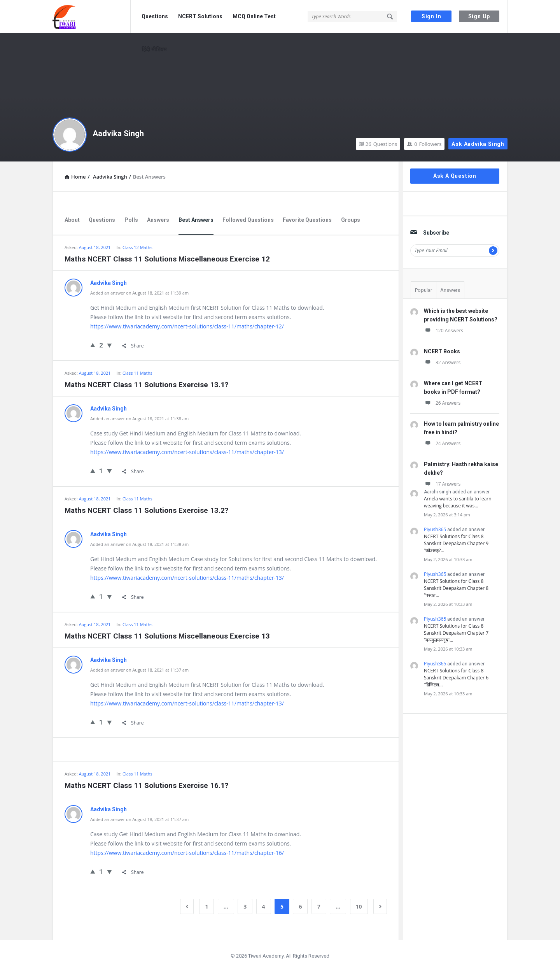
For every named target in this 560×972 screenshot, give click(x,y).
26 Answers (442, 403)
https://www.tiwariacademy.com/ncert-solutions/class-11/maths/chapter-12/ (187, 326)
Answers (158, 220)
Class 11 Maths (137, 373)
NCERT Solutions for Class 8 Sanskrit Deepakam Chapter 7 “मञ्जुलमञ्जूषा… (456, 633)
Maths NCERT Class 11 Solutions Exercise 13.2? (146, 510)
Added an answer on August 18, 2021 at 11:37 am (139, 670)
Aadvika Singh (118, 133)
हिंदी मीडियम (154, 49)
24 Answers (442, 443)
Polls (131, 220)
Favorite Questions (307, 220)
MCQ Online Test (254, 16)
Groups (351, 220)
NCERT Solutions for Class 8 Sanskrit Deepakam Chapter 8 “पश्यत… (456, 588)
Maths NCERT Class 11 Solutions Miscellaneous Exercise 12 (167, 259)
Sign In (431, 16)
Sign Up (479, 16)
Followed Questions (248, 220)
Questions (155, 16)
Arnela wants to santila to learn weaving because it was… (458, 502)
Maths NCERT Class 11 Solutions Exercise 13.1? (146, 385)
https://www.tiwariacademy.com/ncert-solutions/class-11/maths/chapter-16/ (187, 853)
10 (359, 906)
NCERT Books (442, 351)
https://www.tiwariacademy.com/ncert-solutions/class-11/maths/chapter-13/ (187, 452)
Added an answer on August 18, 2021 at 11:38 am (139, 418)
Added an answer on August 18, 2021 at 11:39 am (139, 293)
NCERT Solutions (200, 16)
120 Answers (444, 331)
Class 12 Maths (137, 247)
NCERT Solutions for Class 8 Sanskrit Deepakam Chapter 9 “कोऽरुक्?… (456, 543)
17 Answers (442, 484)
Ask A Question (455, 176)
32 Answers (442, 362)
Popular (423, 290)
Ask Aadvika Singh (478, 144)
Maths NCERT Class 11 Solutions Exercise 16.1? (146, 785)
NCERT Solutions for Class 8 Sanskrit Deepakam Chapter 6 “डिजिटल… (456, 678)
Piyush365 (435, 529)
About (72, 220)
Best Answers (196, 220)
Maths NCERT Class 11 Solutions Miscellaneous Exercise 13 (167, 636)
